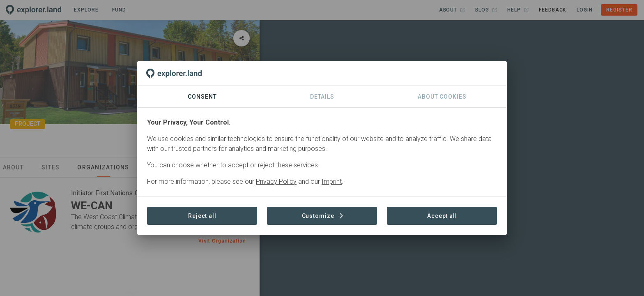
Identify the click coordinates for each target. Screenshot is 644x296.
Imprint (332, 182)
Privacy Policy (276, 182)
